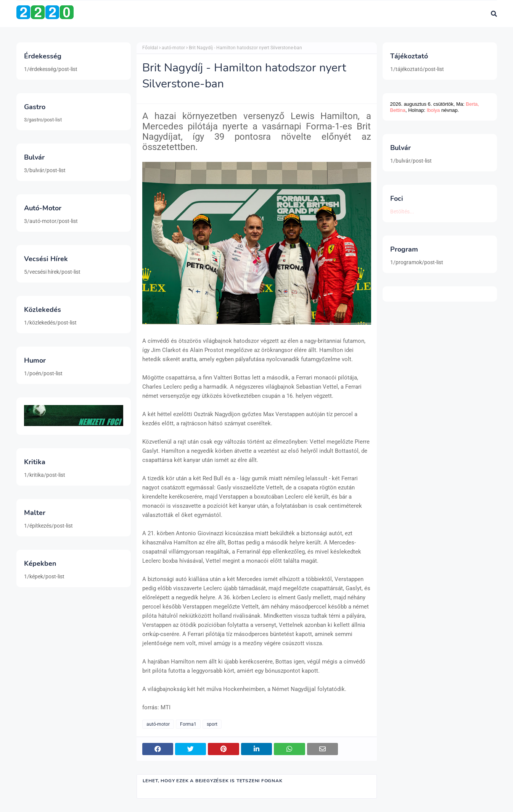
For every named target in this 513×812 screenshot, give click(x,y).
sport (212, 724)
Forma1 (188, 724)
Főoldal (150, 48)
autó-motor (173, 48)
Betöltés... (402, 211)
